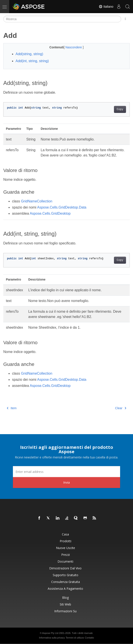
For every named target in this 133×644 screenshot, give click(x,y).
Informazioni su (65, 611)
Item (12, 408)
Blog (65, 597)
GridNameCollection (37, 201)
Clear (121, 408)
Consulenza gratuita (66, 582)
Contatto (89, 638)
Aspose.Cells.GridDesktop (50, 213)
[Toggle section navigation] (125, 19)
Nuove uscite (66, 548)
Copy (120, 109)
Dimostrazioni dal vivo (65, 568)
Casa (65, 534)
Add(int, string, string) (32, 61)
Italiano (106, 7)
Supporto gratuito (66, 575)
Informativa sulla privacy (52, 638)
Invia (66, 482)
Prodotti (66, 541)
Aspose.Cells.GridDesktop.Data (62, 207)
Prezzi (66, 555)
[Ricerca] (62, 19)
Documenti (65, 561)
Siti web (65, 604)
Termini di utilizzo (75, 638)
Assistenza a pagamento (65, 589)
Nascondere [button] (74, 47)
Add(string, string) (29, 54)
